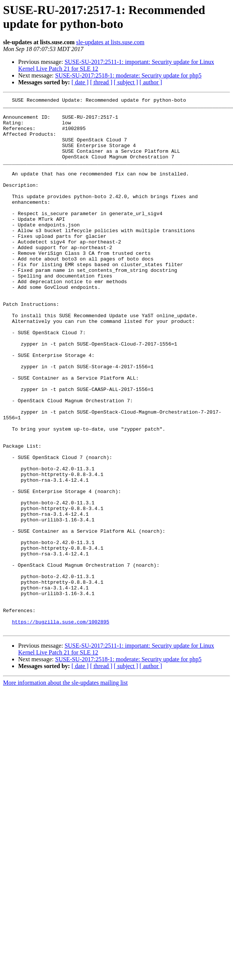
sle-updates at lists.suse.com (110, 42)
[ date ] (80, 82)
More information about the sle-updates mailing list (65, 789)
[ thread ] (101, 82)
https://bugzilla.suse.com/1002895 (60, 727)
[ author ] (151, 82)
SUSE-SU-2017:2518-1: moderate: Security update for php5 (128, 75)
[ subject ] (126, 82)
